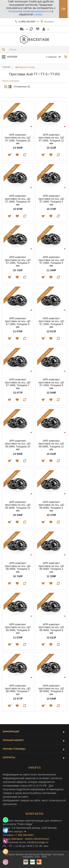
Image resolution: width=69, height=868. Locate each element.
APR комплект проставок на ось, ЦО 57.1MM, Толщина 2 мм (51, 200)
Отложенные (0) (22, 87)
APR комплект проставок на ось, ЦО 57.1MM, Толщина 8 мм (51, 384)
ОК (63, 9)
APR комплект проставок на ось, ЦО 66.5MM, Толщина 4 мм (51, 567)
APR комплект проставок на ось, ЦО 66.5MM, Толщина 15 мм (18, 506)
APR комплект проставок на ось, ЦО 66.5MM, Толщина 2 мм (51, 506)
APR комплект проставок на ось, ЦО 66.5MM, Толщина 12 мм (51, 445)
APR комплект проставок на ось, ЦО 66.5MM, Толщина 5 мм (18, 629)
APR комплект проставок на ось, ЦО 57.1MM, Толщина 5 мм (18, 323)
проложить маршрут (13, 832)
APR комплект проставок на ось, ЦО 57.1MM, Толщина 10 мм (18, 139)
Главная (6, 67)
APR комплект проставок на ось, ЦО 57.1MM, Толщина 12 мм (51, 139)
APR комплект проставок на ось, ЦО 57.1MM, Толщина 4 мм (51, 261)
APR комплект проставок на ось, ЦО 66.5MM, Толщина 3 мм (18, 567)
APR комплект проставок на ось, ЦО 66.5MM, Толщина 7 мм (18, 690)
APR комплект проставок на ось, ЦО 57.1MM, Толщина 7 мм (18, 384)
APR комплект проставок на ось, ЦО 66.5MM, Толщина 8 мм (51, 690)
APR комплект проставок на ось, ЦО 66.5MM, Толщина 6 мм (51, 629)
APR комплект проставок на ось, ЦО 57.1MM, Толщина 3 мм (18, 261)
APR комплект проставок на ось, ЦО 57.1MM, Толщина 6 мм (51, 323)
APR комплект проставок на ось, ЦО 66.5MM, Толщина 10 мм (18, 445)
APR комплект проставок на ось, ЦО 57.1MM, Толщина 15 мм (18, 200)
